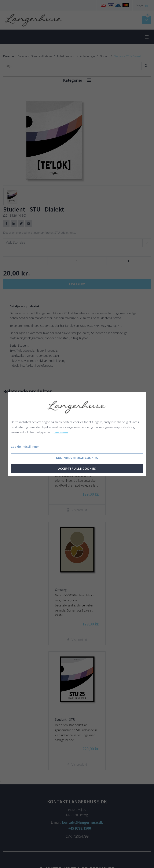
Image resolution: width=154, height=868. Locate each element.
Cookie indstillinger (25, 447)
